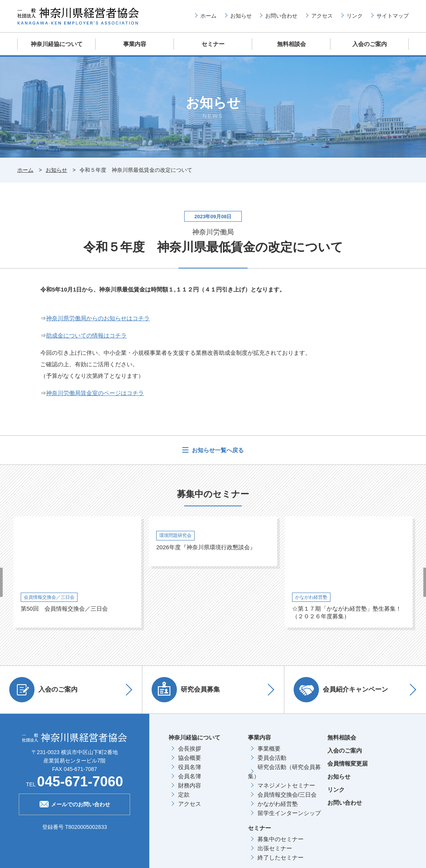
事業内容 (135, 44)
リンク (355, 16)
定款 (184, 794)
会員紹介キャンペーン (341, 689)
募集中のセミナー (281, 839)
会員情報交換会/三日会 (287, 794)
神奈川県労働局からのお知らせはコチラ (98, 318)
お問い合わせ (281, 16)
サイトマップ (393, 16)
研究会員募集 (186, 689)
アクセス (322, 16)
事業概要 (269, 748)
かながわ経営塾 (278, 803)
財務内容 (190, 785)
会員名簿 (190, 776)
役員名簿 (190, 767)
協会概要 (190, 757)
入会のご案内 (370, 44)
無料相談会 (291, 44)
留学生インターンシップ (289, 813)
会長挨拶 (190, 748)
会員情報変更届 (348, 763)
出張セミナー (275, 848)
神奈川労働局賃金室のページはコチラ (95, 393)
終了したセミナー (281, 857)
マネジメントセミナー (286, 785)
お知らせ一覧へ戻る (217, 450)
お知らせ (241, 16)
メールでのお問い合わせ (75, 803)
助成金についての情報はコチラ (86, 335)
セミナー (213, 44)
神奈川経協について (57, 44)
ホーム (208, 16)
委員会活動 (272, 757)
